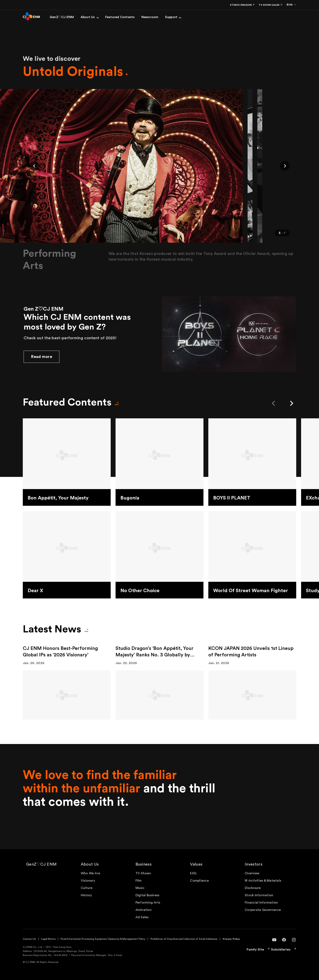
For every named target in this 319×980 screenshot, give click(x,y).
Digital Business (147, 895)
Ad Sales (142, 917)
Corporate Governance (263, 910)
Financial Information (261, 903)
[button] (34, 166)
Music (140, 888)
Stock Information (259, 895)
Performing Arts (148, 903)
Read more (42, 357)
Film (139, 881)
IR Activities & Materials (263, 881)
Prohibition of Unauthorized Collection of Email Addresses (184, 939)
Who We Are (90, 873)
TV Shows (143, 873)
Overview (252, 873)
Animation (144, 910)
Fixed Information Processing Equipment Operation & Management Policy (103, 939)
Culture (87, 888)
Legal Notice (48, 939)
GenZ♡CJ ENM (41, 864)
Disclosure (253, 888)
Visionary (88, 881)
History (86, 895)
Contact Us (29, 939)
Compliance (199, 881)
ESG (193, 873)
